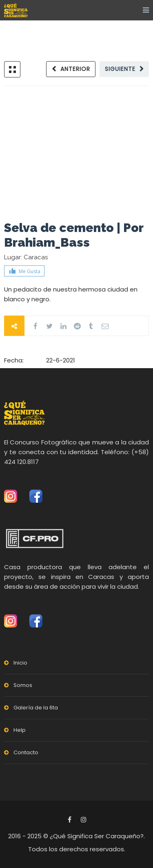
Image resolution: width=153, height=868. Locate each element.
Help (20, 730)
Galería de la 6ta (36, 708)
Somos (23, 685)
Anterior (75, 69)
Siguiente (120, 69)
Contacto (26, 752)
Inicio (20, 663)
